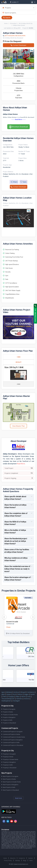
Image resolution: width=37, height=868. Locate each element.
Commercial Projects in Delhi (11, 742)
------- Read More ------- (18, 119)
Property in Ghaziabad (10, 768)
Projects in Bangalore (9, 717)
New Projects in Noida (9, 779)
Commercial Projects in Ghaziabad (13, 745)
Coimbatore (31, 692)
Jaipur (3, 694)
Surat (29, 696)
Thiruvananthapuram (8, 699)
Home (6, 23)
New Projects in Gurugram (11, 776)
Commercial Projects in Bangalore (13, 740)
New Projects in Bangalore (11, 785)
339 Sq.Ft (18, 362)
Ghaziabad (13, 23)
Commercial (12, 598)
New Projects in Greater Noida (12, 782)
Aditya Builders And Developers (15, 36)
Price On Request (12, 41)
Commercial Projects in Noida (11, 734)
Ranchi (23, 696)
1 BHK (19, 357)
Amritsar (16, 692)
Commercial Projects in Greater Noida (14, 737)
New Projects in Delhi (9, 787)
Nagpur (26, 694)
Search (8, 18)
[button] (33, 617)
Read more (18, 798)
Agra (3, 692)
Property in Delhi (8, 765)
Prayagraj (11, 696)
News (31, 860)
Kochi (14, 694)
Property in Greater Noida (11, 759)
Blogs (25, 860)
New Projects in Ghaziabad (11, 790)
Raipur (18, 696)
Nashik (32, 694)
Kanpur (9, 694)
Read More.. (21, 464)
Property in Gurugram (9, 754)
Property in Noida (8, 757)
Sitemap (17, 860)
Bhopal (23, 692)
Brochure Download (20, 127)
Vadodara (19, 699)
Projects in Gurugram (9, 709)
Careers (30, 858)
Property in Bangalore (9, 762)
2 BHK (19, 384)
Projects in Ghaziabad (9, 723)
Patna (5, 696)
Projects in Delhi (8, 720)
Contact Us (22, 858)
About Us (13, 858)
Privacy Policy (8, 860)
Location (13, 2)
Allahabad (9, 692)
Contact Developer (19, 45)
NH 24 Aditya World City (26, 23)
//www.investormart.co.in (21, 864)
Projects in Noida (8, 712)
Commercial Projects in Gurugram (13, 732)
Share (14, 182)
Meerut (20, 694)
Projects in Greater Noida (10, 715)
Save (23, 182)
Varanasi (26, 699)
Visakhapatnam (6, 701)
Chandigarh (16, 701)
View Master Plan (18, 426)
